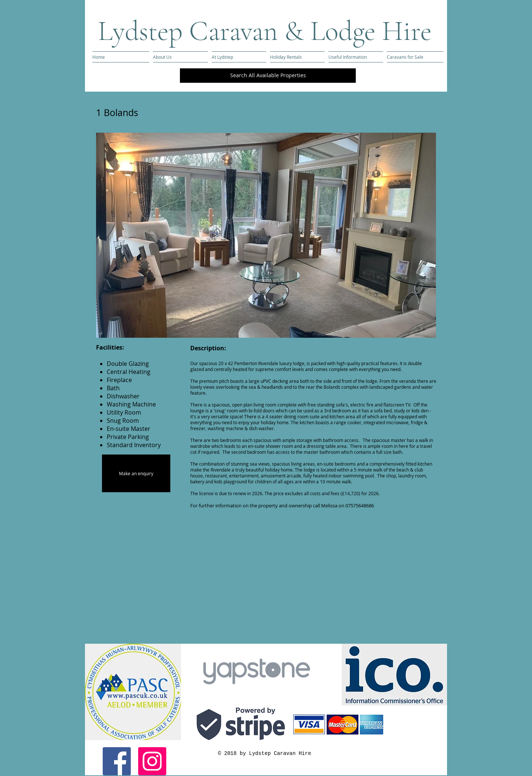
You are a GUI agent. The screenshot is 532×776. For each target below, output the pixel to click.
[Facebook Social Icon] (117, 761)
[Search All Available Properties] (268, 76)
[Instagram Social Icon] (152, 761)
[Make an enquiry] (136, 473)
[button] (266, 235)
